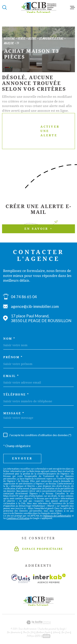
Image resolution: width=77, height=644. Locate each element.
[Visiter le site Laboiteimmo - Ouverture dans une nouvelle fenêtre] (38, 622)
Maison (9, 43)
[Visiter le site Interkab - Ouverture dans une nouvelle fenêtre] (49, 578)
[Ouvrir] (5, 7)
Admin (56, 633)
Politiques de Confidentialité (57, 516)
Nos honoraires (14, 633)
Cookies (46, 636)
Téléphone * (16, 394)
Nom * (9, 339)
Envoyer (22, 458)
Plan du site (28, 633)
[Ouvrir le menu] (72, 7)
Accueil (9, 39)
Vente (22, 39)
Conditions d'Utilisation (18, 518)
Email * (11, 376)
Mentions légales (44, 633)
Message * (14, 413)
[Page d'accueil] (39, 7)
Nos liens (66, 633)
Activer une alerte (35, 131)
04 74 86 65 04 (24, 297)
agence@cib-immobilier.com (35, 306)
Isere (32, 39)
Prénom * (13, 357)
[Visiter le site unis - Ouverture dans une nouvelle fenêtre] (21, 579)
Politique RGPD (34, 636)
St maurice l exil (51, 39)
